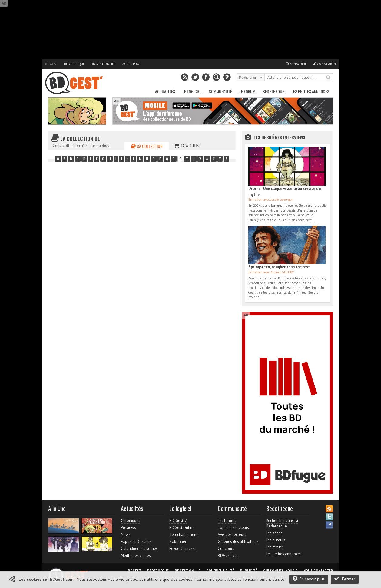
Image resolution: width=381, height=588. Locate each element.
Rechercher (329, 78)
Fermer (345, 579)
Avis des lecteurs (232, 535)
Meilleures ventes (136, 555)
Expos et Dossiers (136, 542)
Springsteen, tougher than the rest (279, 267)
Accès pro (131, 64)
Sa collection (147, 146)
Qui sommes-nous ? (280, 571)
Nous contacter (318, 571)
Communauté (220, 91)
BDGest (51, 64)
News (126, 535)
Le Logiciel (192, 91)
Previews (128, 528)
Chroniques (131, 521)
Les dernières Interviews (279, 137)
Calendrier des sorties (139, 548)
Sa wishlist (187, 145)
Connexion (324, 64)
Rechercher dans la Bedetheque (282, 523)
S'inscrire (296, 64)
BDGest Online (104, 64)
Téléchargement (183, 535)
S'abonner (178, 542)
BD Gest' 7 (178, 521)
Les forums (227, 521)
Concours (226, 548)
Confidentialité (220, 571)
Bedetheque (74, 64)
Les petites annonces (310, 91)
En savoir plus (309, 579)
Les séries (274, 533)
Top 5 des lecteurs (233, 528)
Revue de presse (183, 548)
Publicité (249, 571)
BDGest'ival (228, 555)
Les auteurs (276, 540)
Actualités (165, 91)
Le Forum (247, 91)
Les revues (275, 547)
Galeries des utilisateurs (238, 542)
